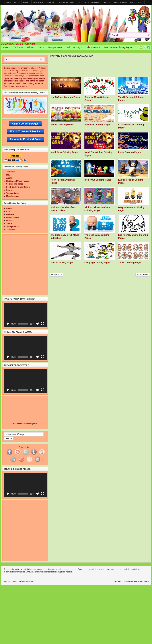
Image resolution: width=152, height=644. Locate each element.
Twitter (145, 47)
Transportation (120, 2)
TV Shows (18, 47)
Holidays (77, 48)
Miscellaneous (136, 2)
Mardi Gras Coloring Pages (64, 152)
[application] (25, 315)
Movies (17, 2)
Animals (27, 2)
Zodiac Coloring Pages (130, 263)
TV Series (7, 2)
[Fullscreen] (43, 324)
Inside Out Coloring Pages (98, 180)
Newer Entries (143, 275)
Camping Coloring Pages (97, 263)
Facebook (148, 47)
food (67, 47)
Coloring (76, 23)
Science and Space (66, 2)
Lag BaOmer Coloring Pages (65, 97)
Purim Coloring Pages (129, 152)
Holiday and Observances (44, 2)
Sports (106, 2)
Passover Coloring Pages (97, 125)
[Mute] (38, 324)
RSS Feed (141, 47)
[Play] (8, 324)
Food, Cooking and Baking (89, 2)
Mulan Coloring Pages (62, 263)
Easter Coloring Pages (62, 125)
